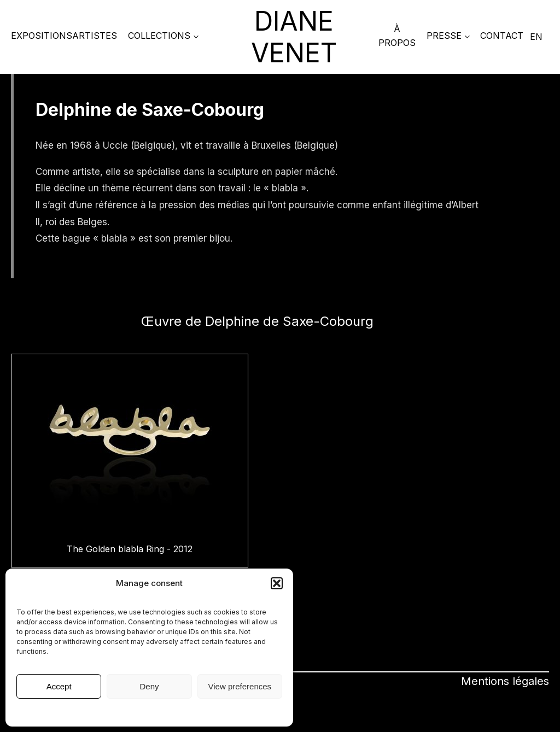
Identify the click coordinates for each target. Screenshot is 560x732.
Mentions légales (149, 711)
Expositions (42, 36)
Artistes (95, 36)
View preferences (240, 686)
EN (536, 37)
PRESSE (444, 36)
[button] (277, 583)
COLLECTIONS (159, 36)
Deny (149, 686)
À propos (397, 36)
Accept (59, 686)
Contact (502, 36)
